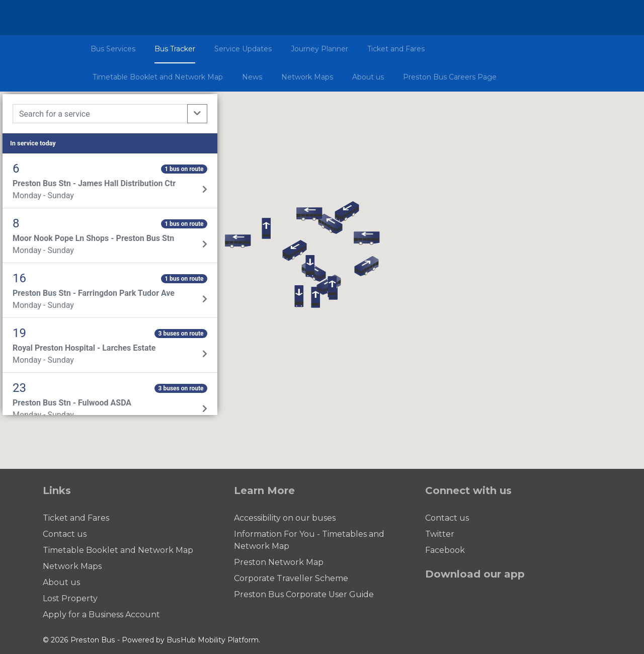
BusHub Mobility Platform (213, 640)
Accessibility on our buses (285, 518)
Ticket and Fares (396, 49)
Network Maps (307, 77)
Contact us (65, 534)
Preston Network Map (279, 562)
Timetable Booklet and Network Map (158, 77)
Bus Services (113, 49)
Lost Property (70, 598)
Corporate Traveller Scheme (291, 578)
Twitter (440, 534)
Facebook (445, 550)
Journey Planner (319, 49)
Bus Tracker (175, 49)
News (252, 77)
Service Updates (243, 49)
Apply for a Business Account (101, 615)
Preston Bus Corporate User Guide (304, 594)
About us (368, 77)
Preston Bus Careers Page (450, 77)
